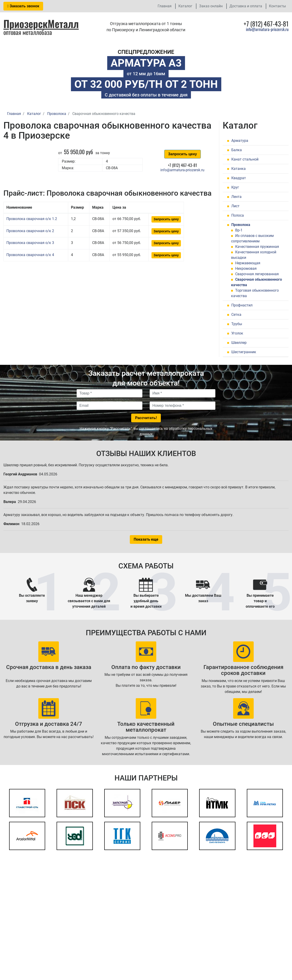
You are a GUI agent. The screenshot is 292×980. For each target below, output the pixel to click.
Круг (235, 187)
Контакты (277, 6)
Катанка (239, 169)
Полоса (238, 215)
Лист (235, 206)
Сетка (236, 315)
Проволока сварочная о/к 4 (30, 255)
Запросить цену (182, 154)
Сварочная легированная (257, 274)
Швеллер (239, 343)
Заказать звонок (23, 6)
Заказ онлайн (211, 6)
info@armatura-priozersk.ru (267, 29)
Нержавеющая (248, 263)
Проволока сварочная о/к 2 (30, 231)
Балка (237, 150)
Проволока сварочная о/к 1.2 (32, 219)
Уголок (237, 333)
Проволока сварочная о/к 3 (30, 243)
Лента (236, 197)
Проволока (241, 225)
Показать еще (146, 539)
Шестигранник (244, 352)
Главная (165, 6)
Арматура (240, 141)
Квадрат (239, 178)
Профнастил (242, 305)
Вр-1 (239, 230)
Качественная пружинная (257, 247)
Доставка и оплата (246, 6)
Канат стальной (245, 159)
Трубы (237, 324)
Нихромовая (246, 268)
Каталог (185, 6)
